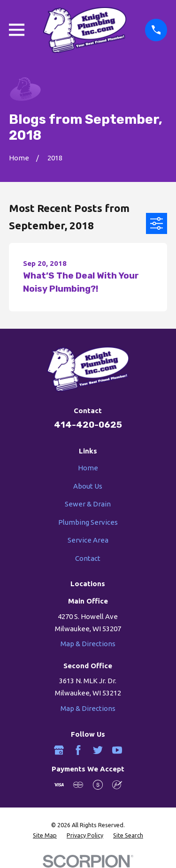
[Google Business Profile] (59, 750)
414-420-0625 (88, 425)
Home (88, 468)
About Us (88, 486)
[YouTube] (117, 750)
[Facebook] (78, 750)
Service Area (88, 540)
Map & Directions (88, 644)
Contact (88, 558)
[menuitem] (45, 836)
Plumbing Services (88, 522)
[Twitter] (98, 750)
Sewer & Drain (88, 504)
